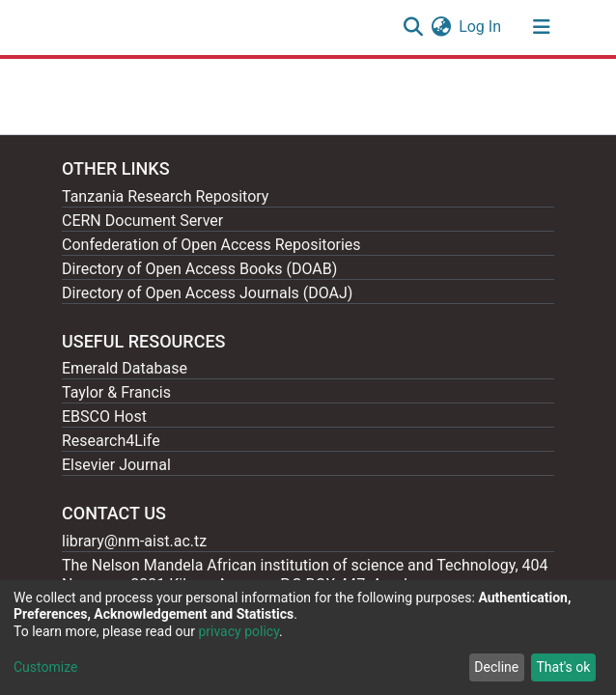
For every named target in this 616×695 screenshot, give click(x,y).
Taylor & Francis (116, 392)
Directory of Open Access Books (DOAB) (199, 269)
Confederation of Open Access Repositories (211, 245)
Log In (481, 27)
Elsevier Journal (116, 465)
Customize (45, 667)
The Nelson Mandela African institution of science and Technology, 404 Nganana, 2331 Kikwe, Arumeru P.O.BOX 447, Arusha (305, 575)
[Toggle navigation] (542, 27)
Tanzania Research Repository (165, 196)
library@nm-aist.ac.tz (134, 541)
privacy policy (238, 631)
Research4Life (111, 441)
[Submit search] (413, 27)
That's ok (563, 667)
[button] (441, 27)
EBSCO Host (104, 417)
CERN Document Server (142, 221)
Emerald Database (125, 368)
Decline (496, 667)
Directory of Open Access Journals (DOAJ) (207, 293)
